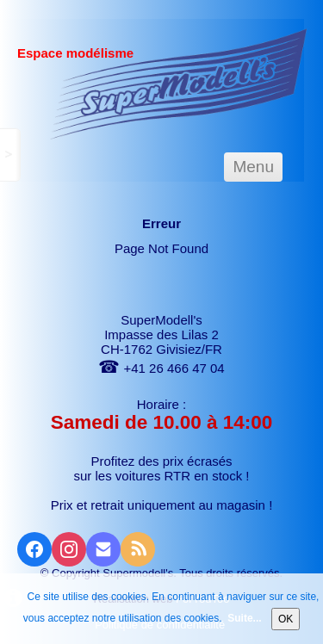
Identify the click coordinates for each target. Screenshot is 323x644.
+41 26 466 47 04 (161, 368)
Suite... (244, 618)
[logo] (179, 84)
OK (286, 619)
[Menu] (253, 167)
